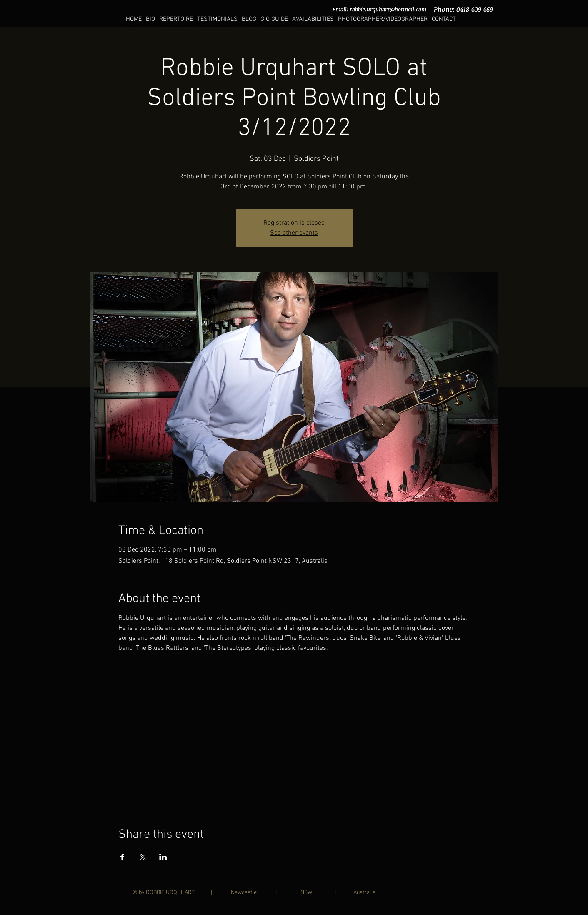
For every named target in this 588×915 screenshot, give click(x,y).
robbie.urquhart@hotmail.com (388, 9)
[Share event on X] (143, 857)
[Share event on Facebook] (122, 857)
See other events (294, 233)
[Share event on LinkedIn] (163, 857)
